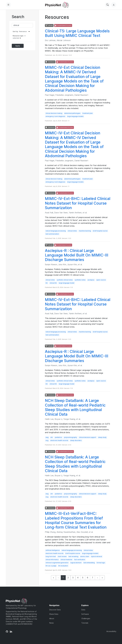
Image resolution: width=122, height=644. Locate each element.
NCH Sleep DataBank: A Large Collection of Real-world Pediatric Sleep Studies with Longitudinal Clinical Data (75, 407)
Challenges (86, 618)
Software (85, 614)
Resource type (19, 37)
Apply (18, 46)
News (51, 623)
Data (83, 610)
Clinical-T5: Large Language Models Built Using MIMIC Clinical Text (77, 33)
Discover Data (55, 610)
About (52, 618)
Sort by (15, 31)
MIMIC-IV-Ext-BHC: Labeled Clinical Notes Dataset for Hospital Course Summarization (78, 203)
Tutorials (85, 623)
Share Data (54, 614)
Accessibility (111, 631)
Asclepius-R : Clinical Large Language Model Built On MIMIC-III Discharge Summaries (77, 255)
